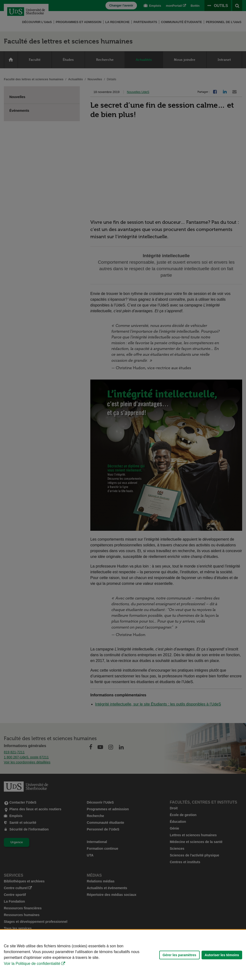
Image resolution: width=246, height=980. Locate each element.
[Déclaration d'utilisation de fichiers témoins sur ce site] (123, 955)
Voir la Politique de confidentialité (32, 964)
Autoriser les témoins (222, 955)
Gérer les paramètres (179, 955)
